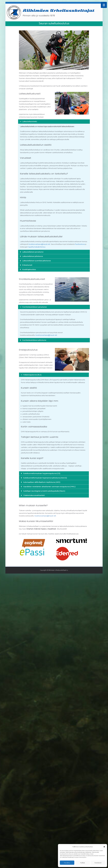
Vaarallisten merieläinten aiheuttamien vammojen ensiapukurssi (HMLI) (49, 487)
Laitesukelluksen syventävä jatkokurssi (36, 261)
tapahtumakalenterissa (37, 247)
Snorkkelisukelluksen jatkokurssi (34, 340)
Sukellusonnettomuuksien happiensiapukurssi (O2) (42, 473)
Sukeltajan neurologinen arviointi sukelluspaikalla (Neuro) (44, 491)
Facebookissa (80, 244)
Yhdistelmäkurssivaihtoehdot (34, 495)
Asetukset (98, 863)
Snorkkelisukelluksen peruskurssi (34, 307)
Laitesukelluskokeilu (30, 122)
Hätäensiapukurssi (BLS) (32, 375)
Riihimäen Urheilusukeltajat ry (58, 570)
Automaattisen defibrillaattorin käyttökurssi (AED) (42, 482)
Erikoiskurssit (27, 265)
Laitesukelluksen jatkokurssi (32, 256)
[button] (104, 847)
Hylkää (83, 863)
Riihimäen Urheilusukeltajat (59, 10)
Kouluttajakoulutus (29, 269)
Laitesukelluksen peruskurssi (33, 252)
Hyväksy (67, 863)
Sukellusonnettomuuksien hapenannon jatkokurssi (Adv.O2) (45, 478)
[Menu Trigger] (104, 5)
